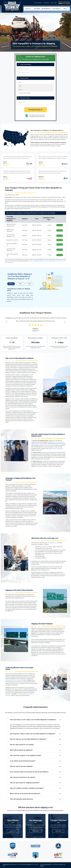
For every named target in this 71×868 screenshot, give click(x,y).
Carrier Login (54, 3)
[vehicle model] (35, 90)
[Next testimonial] (65, 322)
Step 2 (20, 284)
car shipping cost (52, 543)
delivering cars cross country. (13, 680)
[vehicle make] (35, 86)
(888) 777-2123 (64, 3)
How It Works (37, 9)
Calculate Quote (35, 110)
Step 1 (11, 284)
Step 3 (30, 284)
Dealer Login (46, 3)
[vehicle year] (35, 82)
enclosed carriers (56, 449)
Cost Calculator (56, 9)
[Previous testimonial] (6, 322)
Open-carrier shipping (49, 445)
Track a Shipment (38, 3)
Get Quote (60, 225)
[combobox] (35, 69)
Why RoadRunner (46, 9)
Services (28, 9)
